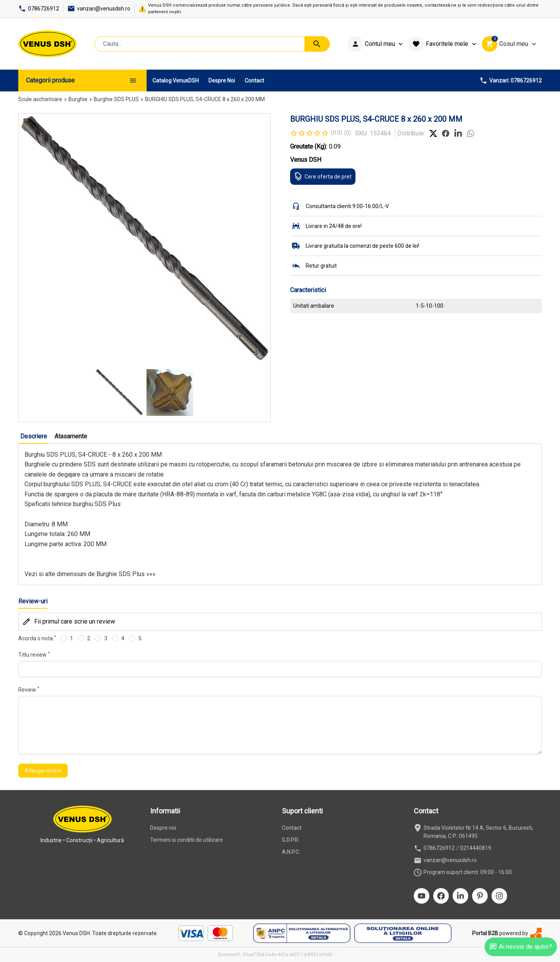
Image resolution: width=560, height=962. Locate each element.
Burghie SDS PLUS (116, 99)
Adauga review (43, 771)
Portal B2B (485, 933)
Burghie (78, 99)
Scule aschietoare (40, 99)
